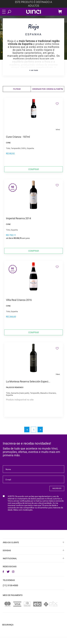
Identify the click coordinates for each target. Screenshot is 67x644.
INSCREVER (57, 488)
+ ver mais (34, 70)
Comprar (34, 169)
